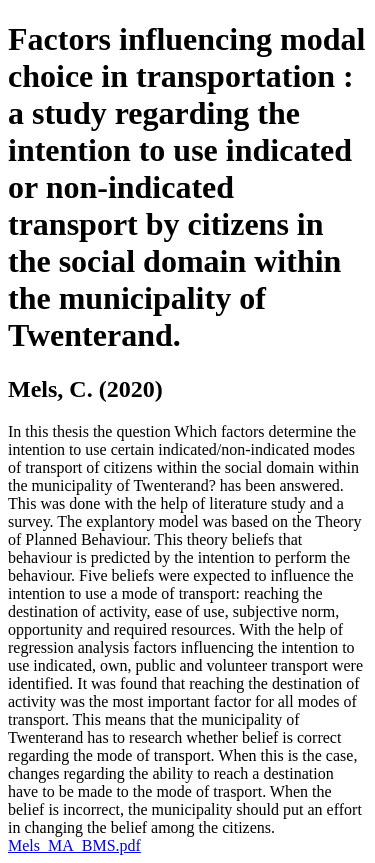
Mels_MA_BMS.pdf (74, 845)
